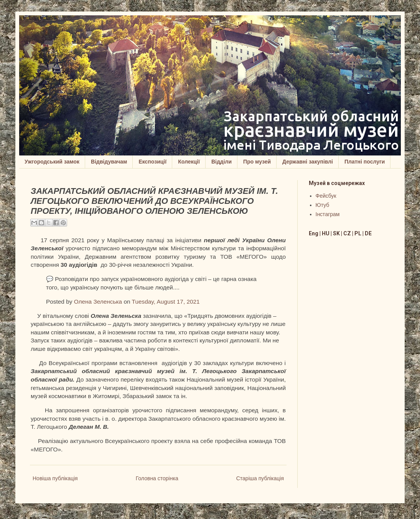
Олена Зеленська (98, 302)
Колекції (189, 162)
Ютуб (323, 205)
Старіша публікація (260, 478)
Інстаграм (328, 214)
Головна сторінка (157, 478)
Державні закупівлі (308, 162)
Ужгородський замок (52, 162)
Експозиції (152, 162)
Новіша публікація (55, 478)
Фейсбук (326, 196)
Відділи (222, 162)
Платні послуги (365, 162)
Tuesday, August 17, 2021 (166, 302)
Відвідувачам (109, 162)
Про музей (257, 162)
